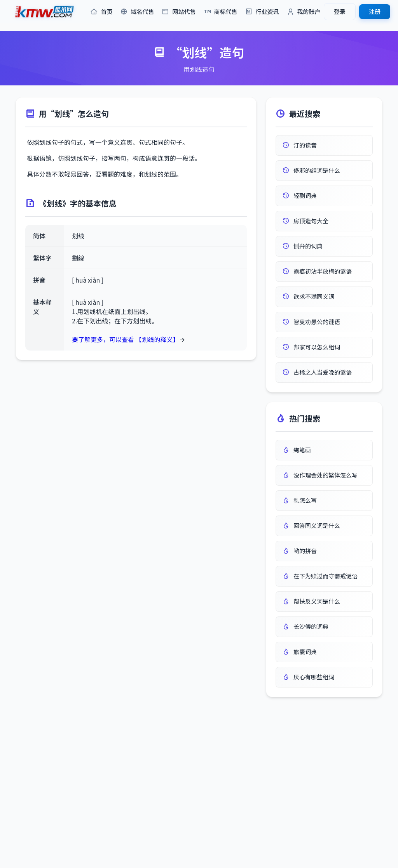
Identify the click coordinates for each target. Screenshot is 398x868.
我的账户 (304, 12)
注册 (375, 11)
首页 (101, 12)
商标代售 (221, 12)
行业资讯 (262, 12)
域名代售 (137, 12)
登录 (340, 11)
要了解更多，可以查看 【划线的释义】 (126, 339)
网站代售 (179, 12)
